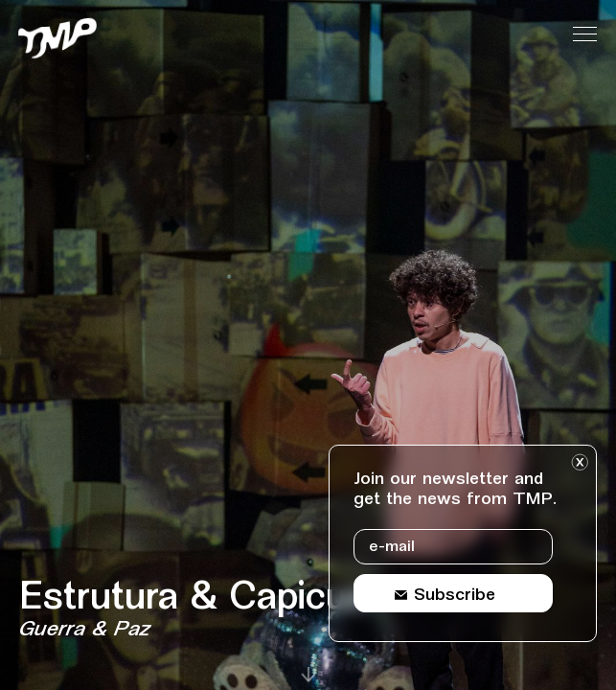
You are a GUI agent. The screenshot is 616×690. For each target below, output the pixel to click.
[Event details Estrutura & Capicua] (265, 611)
